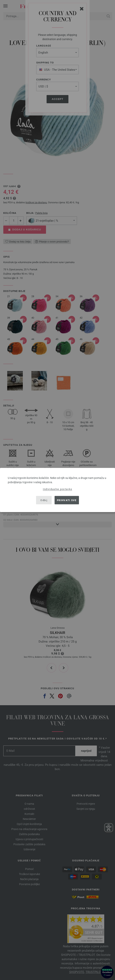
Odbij (44, 500)
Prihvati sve (67, 500)
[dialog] (57, 490)
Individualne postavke (57, 489)
